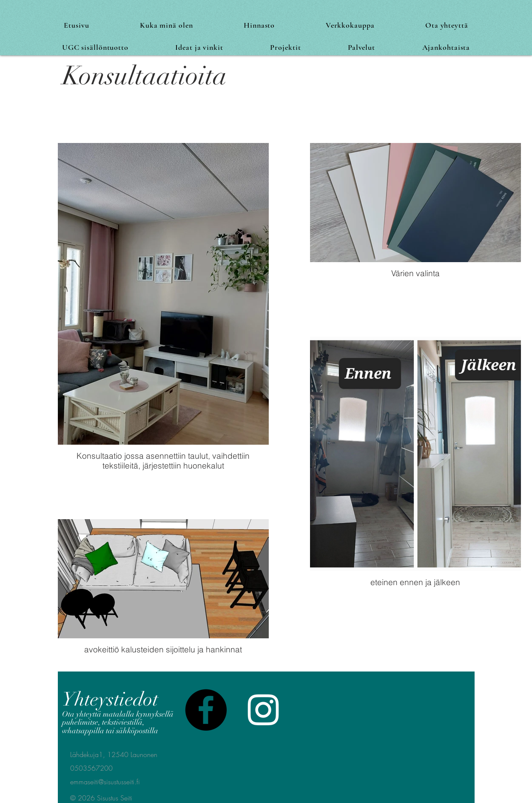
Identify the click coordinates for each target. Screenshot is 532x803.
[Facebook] (206, 710)
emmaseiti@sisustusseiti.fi (105, 782)
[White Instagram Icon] (263, 710)
